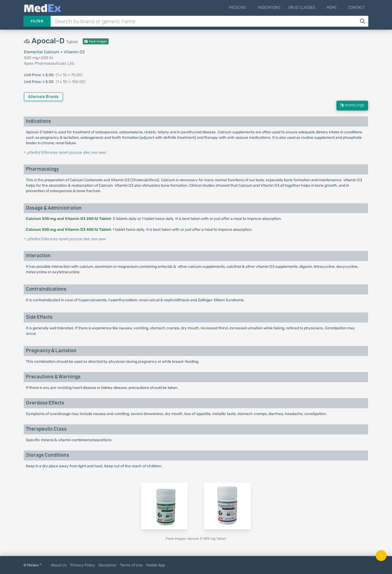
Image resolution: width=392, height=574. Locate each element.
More (335, 7)
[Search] (363, 21)
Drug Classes (309, 7)
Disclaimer (108, 565)
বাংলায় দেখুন (352, 105)
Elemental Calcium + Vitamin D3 (54, 52)
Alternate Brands (43, 97)
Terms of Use (131, 565)
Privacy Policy (83, 565)
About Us (59, 565)
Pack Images (96, 42)
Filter (37, 21)
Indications (276, 7)
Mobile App (156, 565)
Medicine (248, 7)
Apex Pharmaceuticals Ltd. (49, 63)
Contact (356, 7)
